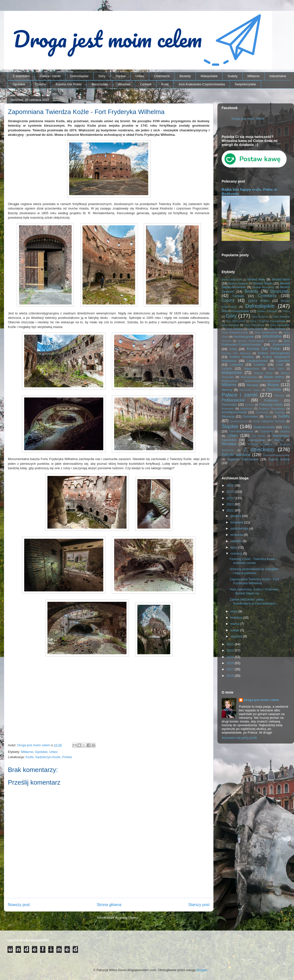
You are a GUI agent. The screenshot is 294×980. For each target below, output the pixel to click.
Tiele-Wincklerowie (241, 431)
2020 (231, 650)
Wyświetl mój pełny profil (239, 738)
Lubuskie (236, 364)
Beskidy (185, 76)
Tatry (286, 427)
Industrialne (278, 76)
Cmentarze (162, 76)
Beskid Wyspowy (263, 287)
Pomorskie (229, 405)
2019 (231, 657)
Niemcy (227, 390)
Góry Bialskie (281, 316)
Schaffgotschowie (234, 412)
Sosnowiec (251, 416)
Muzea (273, 385)
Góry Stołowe (277, 329)
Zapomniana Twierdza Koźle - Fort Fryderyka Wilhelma (254, 581)
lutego (235, 630)
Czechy (40, 84)
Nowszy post (19, 905)
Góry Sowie (255, 329)
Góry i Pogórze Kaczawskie (268, 321)
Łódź (280, 364)
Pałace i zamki (50, 76)
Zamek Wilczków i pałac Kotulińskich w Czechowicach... (254, 601)
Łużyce (227, 368)
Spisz (268, 416)
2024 (231, 498)
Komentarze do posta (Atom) (118, 918)
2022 (231, 510)
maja (234, 611)
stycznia (237, 636)
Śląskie (121, 76)
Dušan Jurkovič (267, 311)
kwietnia (237, 618)
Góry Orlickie (234, 329)
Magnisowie (252, 368)
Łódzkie (260, 364)
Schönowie (262, 412)
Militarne (253, 76)
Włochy (279, 440)
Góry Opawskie (280, 325)
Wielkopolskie (256, 440)
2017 (231, 669)
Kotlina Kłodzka (242, 357)
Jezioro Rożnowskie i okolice (257, 341)
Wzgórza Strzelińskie (260, 444)
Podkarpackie (233, 400)
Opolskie (19, 84)
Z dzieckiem (21, 76)
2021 (231, 644)
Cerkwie (146, 84)
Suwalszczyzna (239, 421)
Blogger (202, 970)
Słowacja (228, 416)
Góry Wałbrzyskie (266, 332)
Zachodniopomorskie (277, 455)
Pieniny (279, 395)
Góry (102, 76)
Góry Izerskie (230, 325)
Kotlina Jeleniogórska (274, 353)
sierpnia (237, 541)
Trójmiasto (267, 431)
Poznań (249, 405)
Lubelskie (283, 361)
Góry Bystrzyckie (236, 321)
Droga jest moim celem (248, 119)
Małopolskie (209, 76)
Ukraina (285, 431)
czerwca (237, 553)
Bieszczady (100, 84)
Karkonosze (281, 344)
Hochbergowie (244, 337)
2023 (231, 504)
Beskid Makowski (232, 280)
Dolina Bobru (259, 301)
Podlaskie (271, 400)
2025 (231, 492)
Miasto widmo (274, 377)
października (240, 528)
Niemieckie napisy (250, 390)
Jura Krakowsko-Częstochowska (202, 84)
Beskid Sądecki (238, 283)
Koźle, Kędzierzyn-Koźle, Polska (49, 757)
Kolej (165, 84)
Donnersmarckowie (235, 311)
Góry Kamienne (254, 325)
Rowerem (228, 408)
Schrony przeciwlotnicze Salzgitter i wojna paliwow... (254, 571)
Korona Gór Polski (69, 84)
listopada (237, 522)
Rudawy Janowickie (272, 408)
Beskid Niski (281, 279)
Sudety (232, 76)
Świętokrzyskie (245, 84)
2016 (231, 676)
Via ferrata (259, 436)
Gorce (286, 311)
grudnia (236, 516)
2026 (231, 485)
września (237, 535)
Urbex (140, 76)
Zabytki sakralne (236, 455)
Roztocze (246, 408)
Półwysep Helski (271, 405)
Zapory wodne (279, 459)
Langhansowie (257, 361)
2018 (231, 663)
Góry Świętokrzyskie (235, 332)
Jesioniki (227, 341)
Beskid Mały (256, 279)
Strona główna (109, 905)
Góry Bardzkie (260, 317)
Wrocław (124, 84)
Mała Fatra (276, 369)
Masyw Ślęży (263, 373)
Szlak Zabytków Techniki (269, 421)
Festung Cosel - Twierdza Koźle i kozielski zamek (253, 561)
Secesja (280, 412)
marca (235, 624)
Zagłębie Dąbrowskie (243, 459)
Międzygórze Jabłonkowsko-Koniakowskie (251, 381)
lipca (234, 547)
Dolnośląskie (80, 76)
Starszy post (199, 905)
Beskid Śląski (263, 283)
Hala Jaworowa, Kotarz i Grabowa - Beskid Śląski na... (254, 591)
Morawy (252, 385)
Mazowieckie (249, 377)
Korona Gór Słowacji (236, 353)
